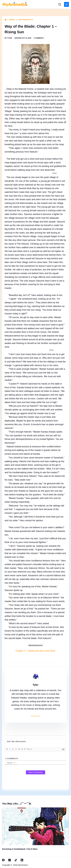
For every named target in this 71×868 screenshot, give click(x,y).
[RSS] (22, 860)
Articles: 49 (36, 716)
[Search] (60, 4)
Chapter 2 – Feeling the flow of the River (35, 651)
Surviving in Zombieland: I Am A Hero (20, 849)
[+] (31, 749)
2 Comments (39, 38)
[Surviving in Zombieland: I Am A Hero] (35, 826)
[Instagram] (10, 860)
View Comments (35, 772)
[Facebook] (3, 860)
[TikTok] (16, 860)
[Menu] (66, 4)
